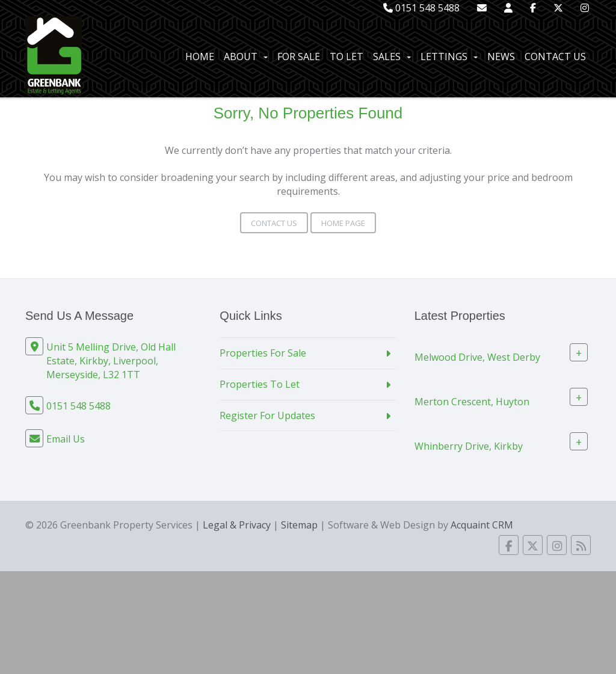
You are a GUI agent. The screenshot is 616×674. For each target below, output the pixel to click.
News (501, 57)
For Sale (299, 57)
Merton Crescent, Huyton (472, 402)
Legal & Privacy (237, 525)
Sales (392, 57)
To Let (346, 57)
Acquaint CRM (482, 525)
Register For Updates (267, 415)
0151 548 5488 (421, 8)
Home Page (343, 223)
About (246, 57)
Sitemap (299, 525)
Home (200, 57)
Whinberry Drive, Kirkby (469, 446)
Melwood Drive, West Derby (477, 357)
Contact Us (555, 57)
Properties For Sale (263, 353)
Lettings (449, 57)
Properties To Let (260, 384)
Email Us (66, 439)
